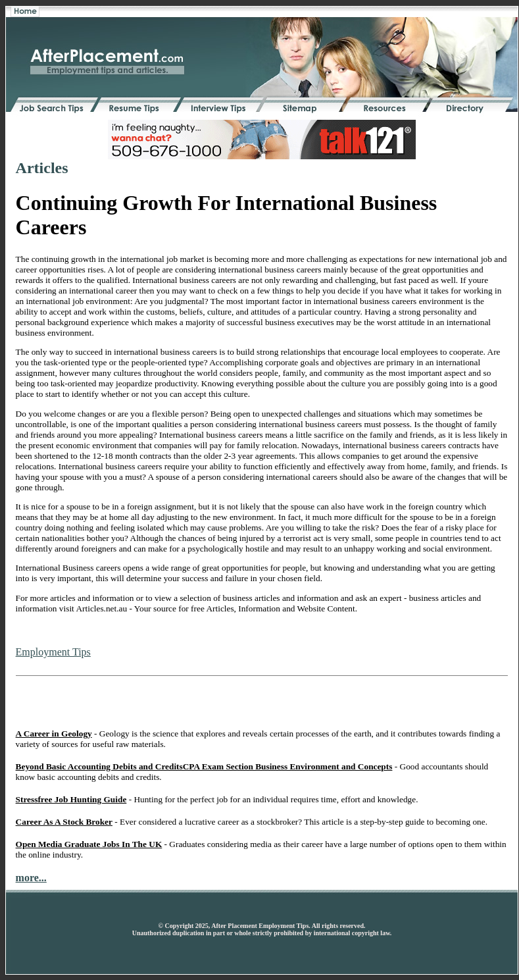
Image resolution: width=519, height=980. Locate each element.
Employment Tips (53, 652)
